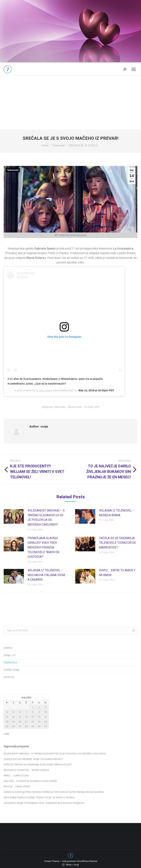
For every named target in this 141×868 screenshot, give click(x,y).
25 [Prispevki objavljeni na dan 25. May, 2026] (7, 726)
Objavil (75, 407)
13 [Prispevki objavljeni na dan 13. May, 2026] (20, 717)
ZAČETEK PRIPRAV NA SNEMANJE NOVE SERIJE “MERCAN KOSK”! (38, 764)
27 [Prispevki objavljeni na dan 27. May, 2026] (20, 726)
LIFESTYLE (9, 677)
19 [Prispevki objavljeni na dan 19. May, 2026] (13, 721)
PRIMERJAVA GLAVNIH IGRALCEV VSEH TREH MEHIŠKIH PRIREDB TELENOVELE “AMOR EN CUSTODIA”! (43, 547)
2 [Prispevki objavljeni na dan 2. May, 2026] (39, 707)
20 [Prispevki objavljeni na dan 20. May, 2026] (20, 721)
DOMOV (8, 648)
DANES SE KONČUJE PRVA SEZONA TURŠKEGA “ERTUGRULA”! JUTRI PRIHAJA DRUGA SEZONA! (54, 792)
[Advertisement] (70, 102)
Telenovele (13, 170)
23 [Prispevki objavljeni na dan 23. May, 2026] (39, 721)
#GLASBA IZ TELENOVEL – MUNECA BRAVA (117, 513)
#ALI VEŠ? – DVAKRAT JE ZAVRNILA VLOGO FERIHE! (30, 781)
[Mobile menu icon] (134, 69)
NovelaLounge (44, 390)
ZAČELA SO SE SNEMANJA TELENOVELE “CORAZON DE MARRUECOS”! (117, 543)
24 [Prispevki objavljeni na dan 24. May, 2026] (46, 721)
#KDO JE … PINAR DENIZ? (17, 786)
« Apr (7, 733)
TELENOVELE (10, 662)
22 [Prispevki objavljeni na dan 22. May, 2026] (33, 721)
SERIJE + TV (10, 655)
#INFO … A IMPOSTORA (16, 775)
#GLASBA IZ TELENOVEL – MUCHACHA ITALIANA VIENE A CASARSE (46, 575)
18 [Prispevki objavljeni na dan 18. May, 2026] (7, 721)
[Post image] (14, 516)
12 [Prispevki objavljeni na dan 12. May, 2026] (13, 717)
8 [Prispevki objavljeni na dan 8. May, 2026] (33, 712)
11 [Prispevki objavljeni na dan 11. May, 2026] (7, 717)
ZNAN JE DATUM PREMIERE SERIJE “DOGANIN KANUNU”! (33, 759)
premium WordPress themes (82, 861)
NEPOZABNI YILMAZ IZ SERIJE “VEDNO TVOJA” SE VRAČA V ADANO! (39, 797)
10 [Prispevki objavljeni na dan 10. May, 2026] (46, 712)
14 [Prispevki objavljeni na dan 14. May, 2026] (26, 717)
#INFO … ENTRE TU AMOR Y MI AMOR (117, 573)
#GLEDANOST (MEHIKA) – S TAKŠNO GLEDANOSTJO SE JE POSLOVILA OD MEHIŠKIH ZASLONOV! (46, 518)
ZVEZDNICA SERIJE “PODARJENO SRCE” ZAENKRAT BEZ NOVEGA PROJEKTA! (44, 803)
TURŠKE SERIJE (11, 670)
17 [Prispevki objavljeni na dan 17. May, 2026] (46, 717)
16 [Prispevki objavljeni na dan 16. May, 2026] (39, 717)
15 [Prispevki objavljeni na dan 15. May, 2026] (33, 717)
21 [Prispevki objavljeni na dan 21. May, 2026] (26, 721)
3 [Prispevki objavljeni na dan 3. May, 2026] (46, 707)
